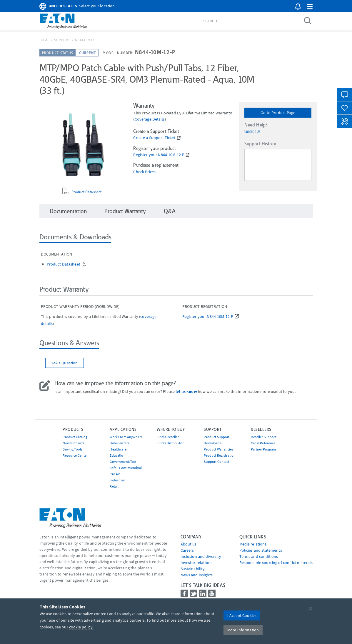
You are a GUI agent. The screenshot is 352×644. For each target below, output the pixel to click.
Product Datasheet (86, 192)
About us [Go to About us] (189, 544)
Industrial (117, 480)
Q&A (170, 211)
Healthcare (118, 449)
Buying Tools (72, 449)
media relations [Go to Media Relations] (253, 544)
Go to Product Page (278, 113)
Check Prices (144, 172)
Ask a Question (65, 363)
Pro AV (115, 474)
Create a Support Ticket (154, 138)
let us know (186, 391)
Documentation (68, 211)
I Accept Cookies (242, 615)
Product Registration (220, 455)
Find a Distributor (170, 443)
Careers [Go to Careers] (187, 550)
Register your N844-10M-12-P (159, 155)
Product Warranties (218, 449)
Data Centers (119, 443)
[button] (310, 7)
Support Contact (216, 462)
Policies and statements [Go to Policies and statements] (261, 550)
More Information (243, 630)
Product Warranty (125, 211)
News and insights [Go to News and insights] (197, 575)
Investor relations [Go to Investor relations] (197, 563)
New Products (73, 443)
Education (117, 455)
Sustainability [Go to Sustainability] (193, 569)
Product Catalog (75, 437)
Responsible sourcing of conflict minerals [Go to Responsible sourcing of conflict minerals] (276, 563)
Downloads (212, 443)
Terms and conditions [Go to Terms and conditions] (259, 556)
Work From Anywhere (126, 437)
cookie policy (81, 627)
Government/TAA (123, 462)
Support (62, 40)
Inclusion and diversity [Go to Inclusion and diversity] (201, 556)
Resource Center (75, 455)
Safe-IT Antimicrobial (126, 468)
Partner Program (263, 449)
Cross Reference (263, 443)
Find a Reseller (168, 437)
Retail (114, 486)
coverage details (150, 119)
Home (44, 40)
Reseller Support (263, 437)
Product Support (217, 437)
